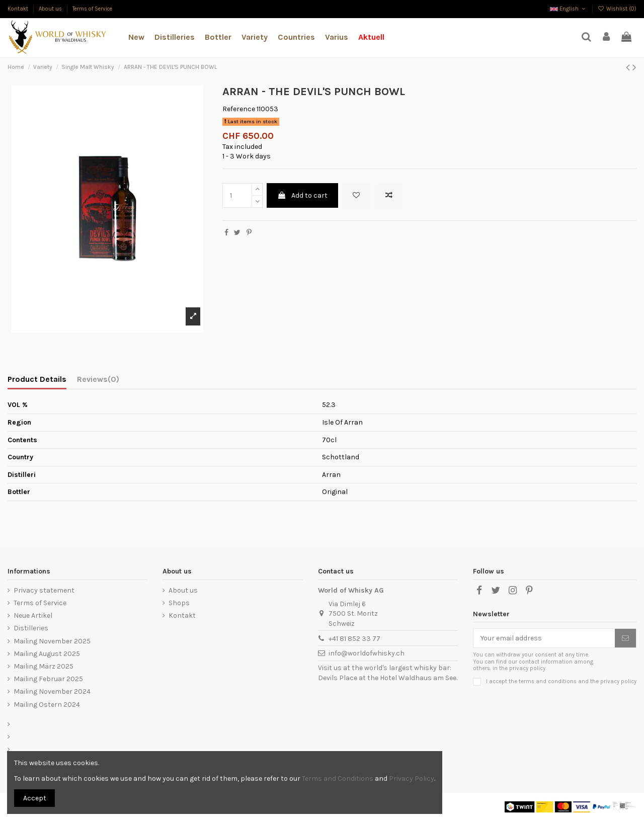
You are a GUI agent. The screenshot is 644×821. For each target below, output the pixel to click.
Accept (35, 798)
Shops (179, 603)
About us (51, 9)
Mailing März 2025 (44, 666)
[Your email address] (544, 638)
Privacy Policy (412, 778)
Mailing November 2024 (52, 691)
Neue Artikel (33, 615)
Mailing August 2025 (47, 654)
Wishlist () (617, 9)
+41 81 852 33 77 (354, 639)
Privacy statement (44, 590)
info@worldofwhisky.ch (367, 653)
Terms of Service (92, 9)
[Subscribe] (625, 638)
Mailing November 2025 (52, 641)
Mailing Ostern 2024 (47, 705)
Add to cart (302, 195)
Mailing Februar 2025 (48, 679)
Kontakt (19, 9)
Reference (239, 109)
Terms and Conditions (338, 778)
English (569, 9)
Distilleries (31, 628)
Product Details (37, 379)
